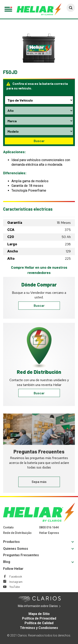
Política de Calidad (39, 623)
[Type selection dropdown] (39, 100)
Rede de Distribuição (17, 533)
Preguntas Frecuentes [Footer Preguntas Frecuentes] (21, 555)
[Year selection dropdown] (39, 111)
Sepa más (39, 482)
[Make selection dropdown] (39, 121)
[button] (71, 8)
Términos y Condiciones (39, 628)
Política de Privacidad (39, 618)
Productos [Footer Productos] (11, 542)
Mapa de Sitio (39, 614)
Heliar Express (49, 533)
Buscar (39, 141)
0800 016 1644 (49, 527)
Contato (8, 527)
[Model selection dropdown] (39, 131)
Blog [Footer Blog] (7, 562)
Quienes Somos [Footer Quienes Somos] (16, 549)
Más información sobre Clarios (44, 606)
